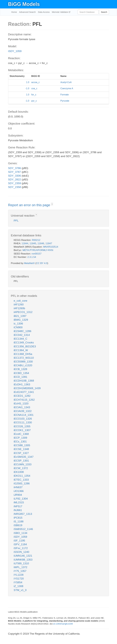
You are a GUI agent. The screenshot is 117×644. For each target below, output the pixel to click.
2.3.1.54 (32, 257)
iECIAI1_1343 (22, 407)
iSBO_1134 (21, 533)
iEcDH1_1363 (22, 384)
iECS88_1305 (22, 445)
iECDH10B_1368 (24, 381)
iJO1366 (19, 491)
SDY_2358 (15, 187)
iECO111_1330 (23, 422)
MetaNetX (29, 263)
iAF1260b (19, 308)
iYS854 (18, 582)
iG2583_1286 (22, 483)
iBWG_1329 (21, 320)
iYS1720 (19, 579)
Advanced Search (27, 12)
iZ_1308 (19, 586)
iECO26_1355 (22, 426)
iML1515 (19, 502)
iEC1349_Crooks (24, 342)
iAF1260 (19, 304)
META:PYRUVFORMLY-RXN (38, 250)
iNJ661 (18, 510)
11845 (33, 243)
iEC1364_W (21, 350)
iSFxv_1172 (21, 548)
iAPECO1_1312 (23, 312)
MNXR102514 (51, 247)
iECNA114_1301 (24, 415)
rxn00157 (37, 254)
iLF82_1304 (21, 499)
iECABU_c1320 (23, 365)
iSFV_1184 (20, 544)
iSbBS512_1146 (23, 529)
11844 (25, 243)
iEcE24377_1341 (24, 392)
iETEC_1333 (21, 480)
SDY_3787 (15, 172)
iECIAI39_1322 (23, 411)
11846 (41, 243)
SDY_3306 (15, 176)
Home (14, 12)
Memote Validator (60, 12)
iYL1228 (19, 575)
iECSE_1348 (21, 449)
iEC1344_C (21, 339)
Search (104, 12)
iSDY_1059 (15, 51)
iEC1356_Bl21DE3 (25, 346)
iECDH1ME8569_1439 (27, 388)
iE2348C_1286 (23, 331)
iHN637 (18, 487)
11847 (49, 243)
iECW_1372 (21, 468)
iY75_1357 (20, 571)
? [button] (52, 204)
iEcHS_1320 (21, 403)
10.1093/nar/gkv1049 (63, 624)
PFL (16, 221)
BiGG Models (24, 4)
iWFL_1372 (21, 567)
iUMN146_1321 (23, 556)
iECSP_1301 (21, 461)
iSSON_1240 (22, 552)
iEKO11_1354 (22, 476)
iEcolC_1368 (21, 434)
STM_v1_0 (20, 590)
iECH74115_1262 (24, 400)
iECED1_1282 (22, 396)
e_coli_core (21, 301)
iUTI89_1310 (21, 563)
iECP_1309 (20, 438)
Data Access (44, 12)
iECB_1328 (20, 369)
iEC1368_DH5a (23, 354)
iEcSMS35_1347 (24, 457)
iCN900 (18, 327)
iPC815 (18, 518)
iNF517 (18, 506)
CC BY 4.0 (42, 263)
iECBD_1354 (21, 373)
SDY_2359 (15, 183)
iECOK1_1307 (22, 430)
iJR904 (18, 495)
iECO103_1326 (23, 419)
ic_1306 (18, 324)
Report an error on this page (30, 205)
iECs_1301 (20, 442)
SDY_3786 (15, 168)
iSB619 (18, 525)
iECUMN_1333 (23, 464)
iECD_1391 (21, 377)
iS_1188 (19, 521)
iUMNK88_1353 (23, 560)
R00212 (36, 240)
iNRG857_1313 (23, 514)
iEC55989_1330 (23, 362)
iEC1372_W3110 (24, 358)
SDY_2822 (15, 179)
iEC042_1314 (22, 335)
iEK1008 (19, 472)
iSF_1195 (19, 541)
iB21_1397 (20, 316)
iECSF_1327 (21, 453)
